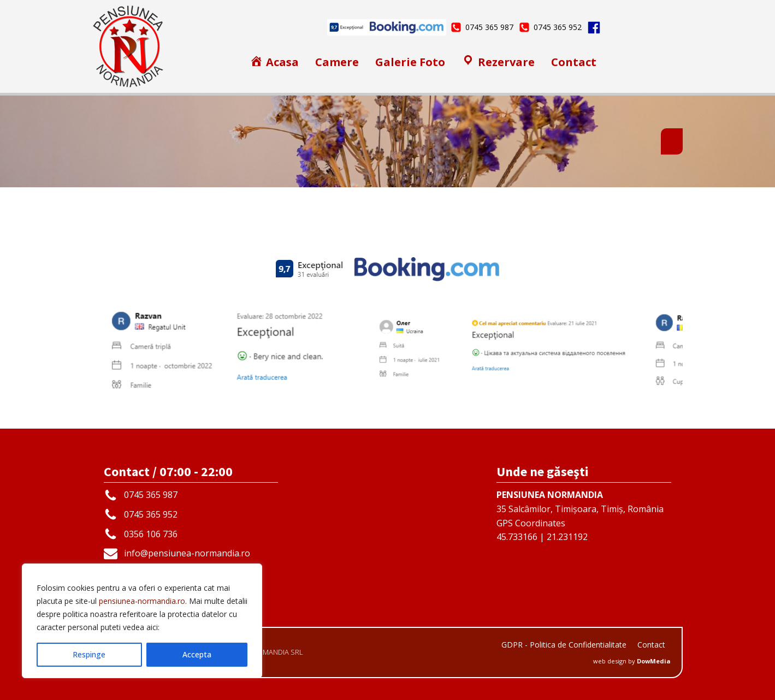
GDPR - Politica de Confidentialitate (564, 645)
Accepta (197, 654)
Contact (574, 62)
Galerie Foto (410, 62)
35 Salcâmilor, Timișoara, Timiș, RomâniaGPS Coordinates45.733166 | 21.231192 (580, 516)
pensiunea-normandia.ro (142, 601)
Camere (337, 62)
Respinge (89, 654)
